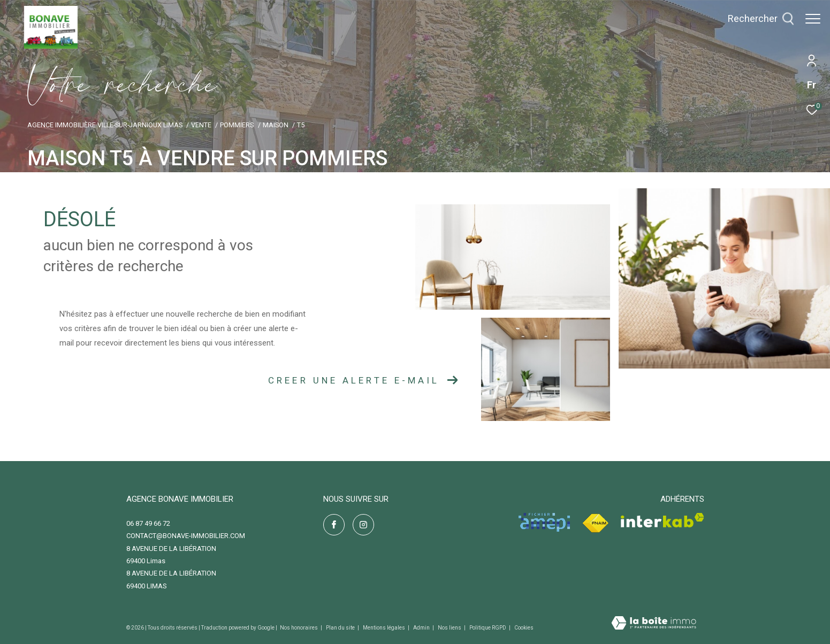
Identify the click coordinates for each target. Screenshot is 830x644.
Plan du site (341, 628)
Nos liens (450, 628)
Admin (422, 628)
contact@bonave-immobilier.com (186, 536)
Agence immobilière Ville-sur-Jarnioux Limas (105, 125)
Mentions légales (384, 628)
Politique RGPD (488, 628)
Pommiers (237, 125)
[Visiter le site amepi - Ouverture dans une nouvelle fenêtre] (544, 522)
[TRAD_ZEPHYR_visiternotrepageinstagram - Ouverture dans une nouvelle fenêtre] (363, 525)
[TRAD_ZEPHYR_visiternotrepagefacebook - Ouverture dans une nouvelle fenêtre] (334, 525)
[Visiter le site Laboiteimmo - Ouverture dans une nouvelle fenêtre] (654, 624)
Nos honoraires (299, 628)
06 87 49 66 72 (148, 523)
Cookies (524, 628)
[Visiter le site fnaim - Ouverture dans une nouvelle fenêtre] (595, 523)
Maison (276, 125)
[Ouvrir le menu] (813, 19)
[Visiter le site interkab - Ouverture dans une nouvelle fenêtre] (663, 520)
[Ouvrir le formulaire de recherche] (756, 19)
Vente (201, 125)
